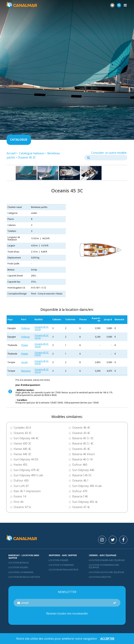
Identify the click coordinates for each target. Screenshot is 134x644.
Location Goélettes (100, 577)
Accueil (11, 153)
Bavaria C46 (80, 496)
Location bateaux (19, 563)
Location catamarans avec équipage (104, 566)
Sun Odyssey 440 (83, 470)
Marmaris (26, 371)
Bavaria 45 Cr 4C (83, 444)
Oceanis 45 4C (81, 449)
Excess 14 (20, 496)
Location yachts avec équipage (106, 572)
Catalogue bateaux (31, 153)
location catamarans (61, 565)
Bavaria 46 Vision (83, 454)
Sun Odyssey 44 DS (26, 459)
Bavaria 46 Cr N (82, 459)
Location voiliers (18, 567)
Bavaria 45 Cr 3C (83, 438)
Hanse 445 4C (23, 449)
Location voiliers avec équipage (107, 560)
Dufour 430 (21, 481)
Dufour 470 (80, 491)
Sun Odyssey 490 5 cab (28, 475)
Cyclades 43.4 (22, 428)
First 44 (18, 502)
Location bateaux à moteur (24, 577)
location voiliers (58, 560)
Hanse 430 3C (23, 444)
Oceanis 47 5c (22, 507)
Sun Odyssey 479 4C (27, 470)
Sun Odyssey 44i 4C (26, 438)
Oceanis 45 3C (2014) (42, 371)
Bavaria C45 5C (82, 475)
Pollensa (25, 328)
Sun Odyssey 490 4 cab (87, 486)
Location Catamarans (21, 572)
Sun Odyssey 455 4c (85, 502)
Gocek (24, 362)
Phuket (25, 345)
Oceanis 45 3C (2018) (42, 328)
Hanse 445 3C (23, 454)
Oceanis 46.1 (80, 481)
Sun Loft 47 (21, 486)
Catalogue (19, 140)
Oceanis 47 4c (81, 507)
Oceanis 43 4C (81, 433)
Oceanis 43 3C (23, 433)
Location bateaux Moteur (63, 570)
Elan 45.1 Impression (27, 491)
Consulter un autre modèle (109, 153)
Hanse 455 (21, 465)
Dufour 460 (80, 465)
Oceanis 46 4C (81, 428)
